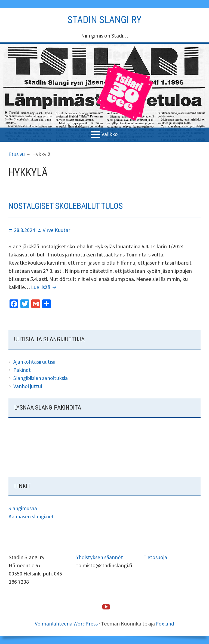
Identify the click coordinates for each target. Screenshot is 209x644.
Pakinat (22, 369)
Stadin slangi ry (104, 20)
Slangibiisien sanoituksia (41, 378)
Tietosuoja (155, 557)
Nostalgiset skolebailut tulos (69, 206)
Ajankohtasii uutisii (34, 361)
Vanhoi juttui (28, 386)
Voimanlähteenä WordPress (66, 623)
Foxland (165, 623)
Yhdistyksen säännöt (100, 557)
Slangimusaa (23, 508)
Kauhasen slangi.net (31, 516)
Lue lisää (45, 287)
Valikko (110, 134)
